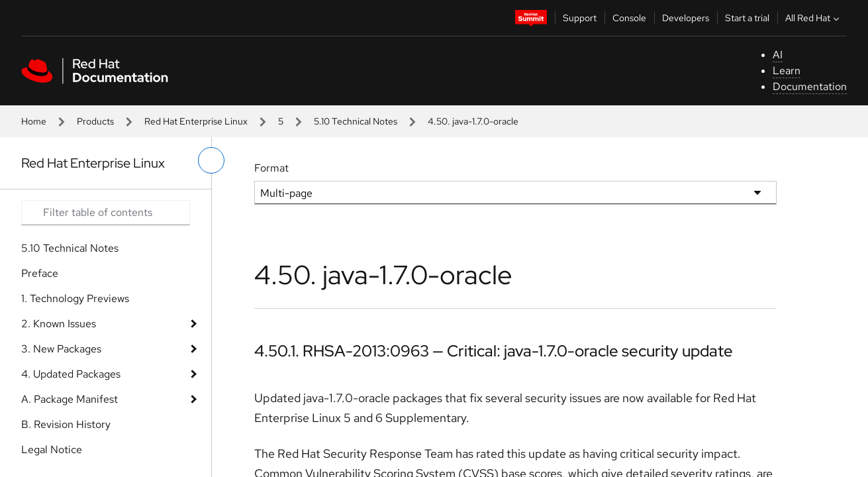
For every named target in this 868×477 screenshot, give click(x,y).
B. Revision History (66, 424)
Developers (686, 18)
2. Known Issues (59, 324)
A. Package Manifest (70, 399)
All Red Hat (814, 18)
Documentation (810, 86)
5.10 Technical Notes (356, 121)
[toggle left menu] (211, 160)
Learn (787, 71)
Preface (40, 273)
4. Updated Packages (71, 374)
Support (580, 18)
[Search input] (106, 213)
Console (629, 18)
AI (778, 55)
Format (271, 168)
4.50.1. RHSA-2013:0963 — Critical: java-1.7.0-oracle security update (494, 351)
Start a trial (747, 18)
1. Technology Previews (75, 298)
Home (34, 121)
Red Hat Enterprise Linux (196, 121)
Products (95, 121)
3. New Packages (61, 349)
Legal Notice (52, 450)
